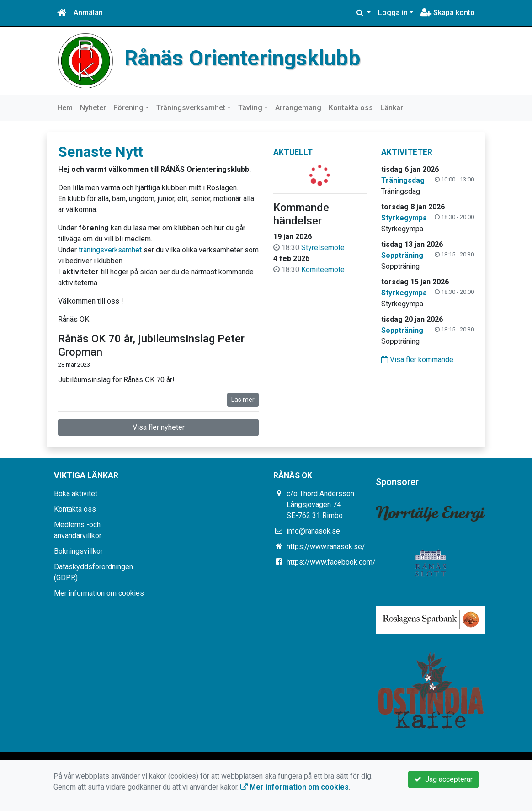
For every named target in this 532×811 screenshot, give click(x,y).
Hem (65, 108)
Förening (128, 108)
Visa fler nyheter (159, 427)
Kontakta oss (351, 108)
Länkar (392, 108)
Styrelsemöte (323, 248)
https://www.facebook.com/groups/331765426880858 (375, 562)
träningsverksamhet (110, 250)
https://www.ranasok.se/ (326, 547)
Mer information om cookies (99, 593)
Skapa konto (448, 13)
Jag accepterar (443, 779)
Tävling (250, 108)
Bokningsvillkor (78, 551)
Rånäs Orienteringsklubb (242, 58)
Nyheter (93, 108)
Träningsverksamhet (191, 108)
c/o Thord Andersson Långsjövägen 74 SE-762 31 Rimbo (320, 504)
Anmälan (88, 13)
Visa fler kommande (417, 360)
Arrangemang (298, 108)
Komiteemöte (323, 269)
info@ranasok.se (313, 531)
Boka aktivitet (76, 494)
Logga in (393, 13)
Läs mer (243, 400)
